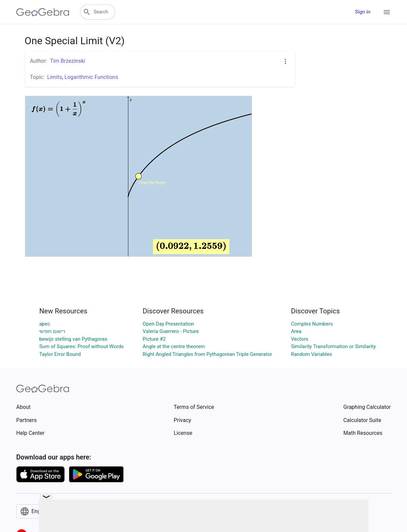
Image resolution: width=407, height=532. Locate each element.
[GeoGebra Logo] (43, 12)
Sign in (363, 12)
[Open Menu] (387, 12)
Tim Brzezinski (68, 61)
